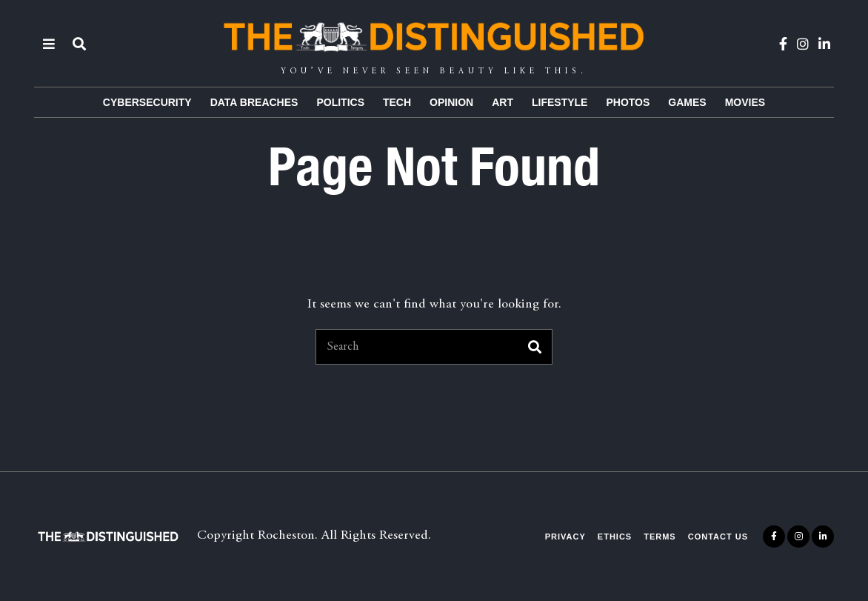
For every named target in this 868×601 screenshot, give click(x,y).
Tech (397, 102)
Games (687, 102)
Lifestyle (560, 102)
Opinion (451, 102)
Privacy (565, 537)
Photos (628, 102)
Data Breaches (254, 102)
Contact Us (718, 537)
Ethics (615, 537)
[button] (535, 347)
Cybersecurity (147, 102)
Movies (745, 102)
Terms (660, 537)
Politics (340, 102)
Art (503, 102)
